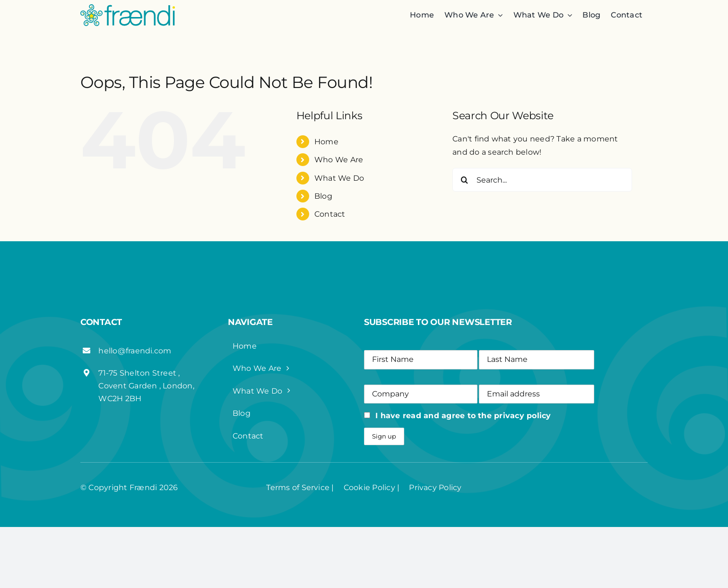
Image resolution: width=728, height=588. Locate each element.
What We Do (339, 178)
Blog (323, 196)
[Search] (464, 180)
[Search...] (542, 180)
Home (326, 142)
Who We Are (339, 160)
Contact (330, 214)
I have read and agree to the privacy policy (463, 416)
